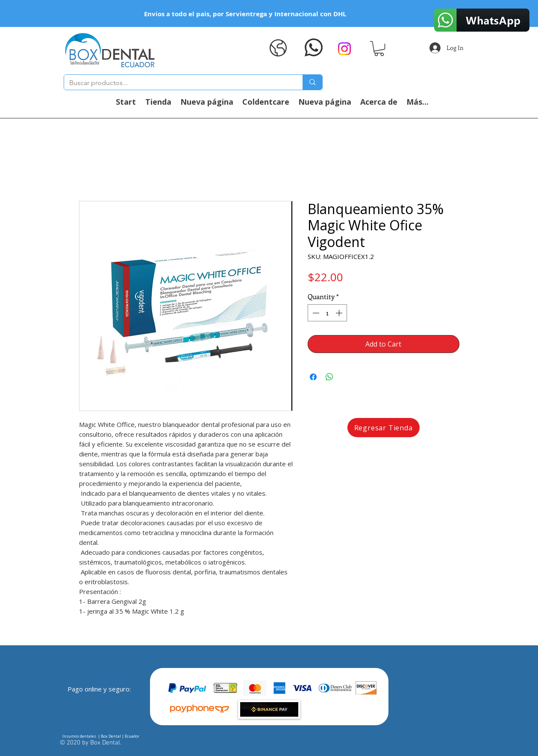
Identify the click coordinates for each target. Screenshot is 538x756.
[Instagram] (344, 49)
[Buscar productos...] (177, 83)
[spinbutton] (327, 313)
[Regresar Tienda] (384, 428)
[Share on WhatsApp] (329, 377)
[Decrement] (315, 313)
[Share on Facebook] (313, 377)
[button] (379, 49)
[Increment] (340, 313)
